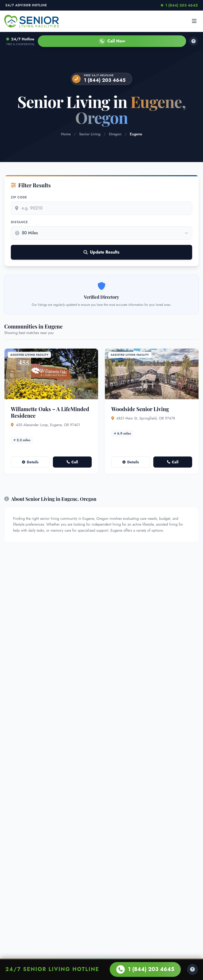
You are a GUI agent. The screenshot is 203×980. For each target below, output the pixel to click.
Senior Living (90, 134)
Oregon (115, 134)
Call (72, 462)
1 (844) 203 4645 (179, 5)
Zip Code (19, 197)
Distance (19, 222)
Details (30, 462)
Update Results (101, 252)
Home (66, 134)
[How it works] (193, 41)
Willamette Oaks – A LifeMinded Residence (50, 412)
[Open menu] (194, 21)
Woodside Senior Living (140, 409)
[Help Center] (192, 969)
